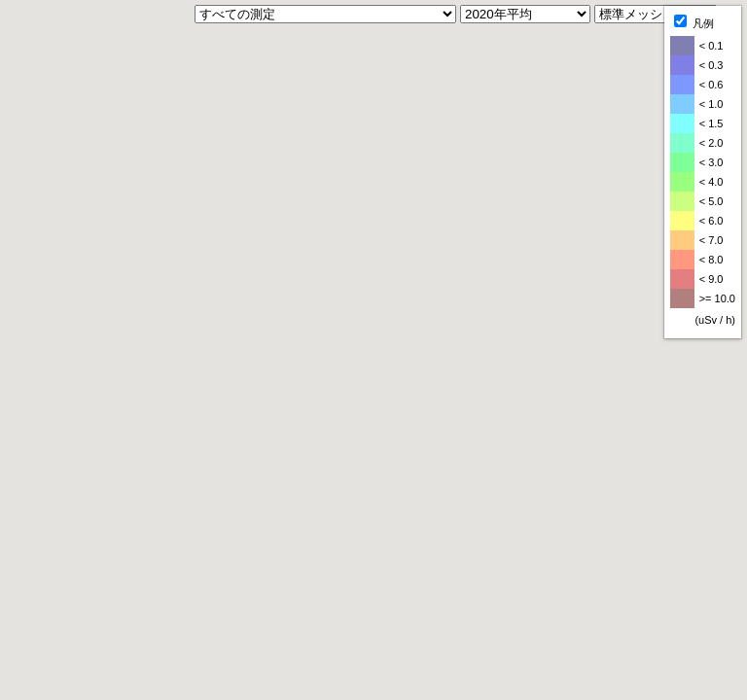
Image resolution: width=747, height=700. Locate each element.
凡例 (694, 22)
